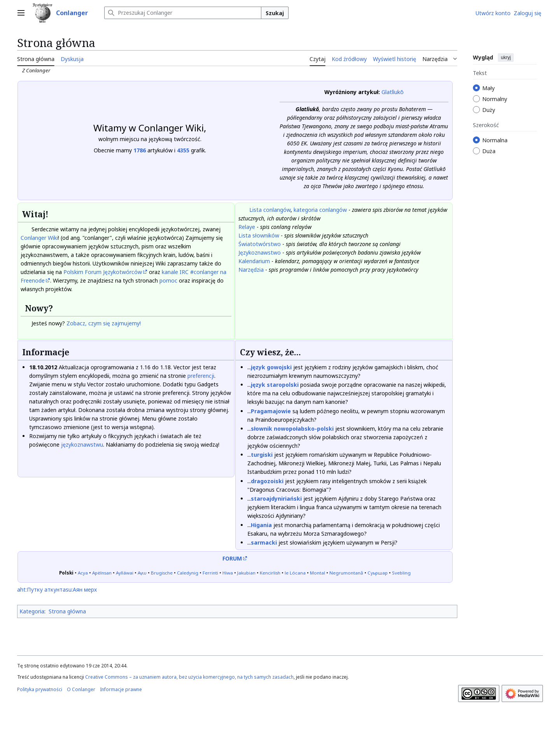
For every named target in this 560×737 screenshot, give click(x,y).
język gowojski (271, 367)
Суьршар (378, 573)
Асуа (83, 573)
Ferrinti (210, 573)
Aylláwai (125, 573)
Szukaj (275, 13)
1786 (140, 150)
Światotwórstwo (260, 244)
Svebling (401, 573)
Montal (318, 573)
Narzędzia (251, 270)
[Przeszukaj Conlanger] (183, 13)
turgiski (262, 455)
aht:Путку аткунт (40, 589)
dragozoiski (267, 481)
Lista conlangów (270, 210)
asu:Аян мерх (80, 589)
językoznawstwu (82, 444)
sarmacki (264, 542)
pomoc (168, 280)
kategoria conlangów (320, 210)
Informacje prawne (121, 689)
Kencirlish (270, 573)
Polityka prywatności (40, 689)
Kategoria (32, 611)
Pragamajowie (271, 411)
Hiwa (228, 573)
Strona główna (67, 611)
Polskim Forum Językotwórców (103, 272)
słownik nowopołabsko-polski (292, 429)
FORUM (232, 558)
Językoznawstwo (260, 252)
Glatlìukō (393, 92)
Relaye (247, 227)
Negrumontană (346, 573)
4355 (183, 150)
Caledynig (188, 573)
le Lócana (295, 573)
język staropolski (275, 385)
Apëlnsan (102, 573)
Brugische (162, 573)
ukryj (506, 58)
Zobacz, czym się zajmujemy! (104, 323)
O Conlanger (81, 689)
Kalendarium (254, 261)
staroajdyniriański (276, 499)
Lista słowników (259, 235)
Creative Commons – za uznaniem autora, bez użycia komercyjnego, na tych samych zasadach (189, 677)
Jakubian (246, 573)
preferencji (201, 376)
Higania (261, 525)
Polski (66, 573)
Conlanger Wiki (39, 238)
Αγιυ (142, 573)
